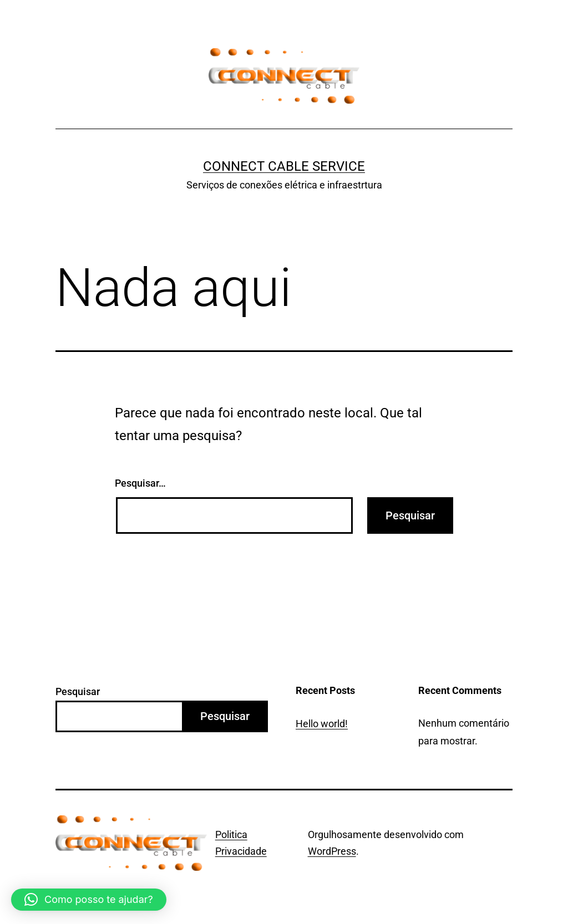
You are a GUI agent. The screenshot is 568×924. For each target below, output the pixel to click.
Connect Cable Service (284, 166)
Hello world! (322, 724)
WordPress (332, 851)
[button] (89, 900)
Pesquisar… (140, 483)
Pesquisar (78, 691)
